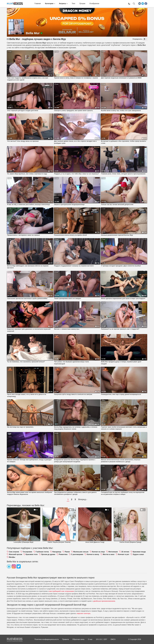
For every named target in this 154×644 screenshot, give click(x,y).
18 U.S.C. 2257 (101, 639)
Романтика (63, 554)
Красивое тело (32, 554)
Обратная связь (78, 639)
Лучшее (82, 4)
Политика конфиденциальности (47, 639)
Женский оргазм (16, 554)
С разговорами (77, 554)
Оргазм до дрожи (48, 554)
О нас (90, 639)
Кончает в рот (124, 554)
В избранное (94, 4)
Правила (66, 639)
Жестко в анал (109, 554)
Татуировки (27, 552)
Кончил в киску (93, 554)
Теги (73, 4)
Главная (38, 4)
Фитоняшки (113, 552)
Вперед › (83, 499)
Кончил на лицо (98, 552)
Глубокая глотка (42, 552)
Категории (49, 4)
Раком (67, 552)
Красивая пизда (139, 552)
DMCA (113, 639)
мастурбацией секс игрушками (61, 591)
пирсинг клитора (83, 613)
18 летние (125, 552)
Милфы (12, 557)
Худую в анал (138, 554)
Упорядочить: (138, 39)
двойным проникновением (104, 601)
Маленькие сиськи (81, 552)
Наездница (57, 552)
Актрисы (63, 4)
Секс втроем (14, 552)
